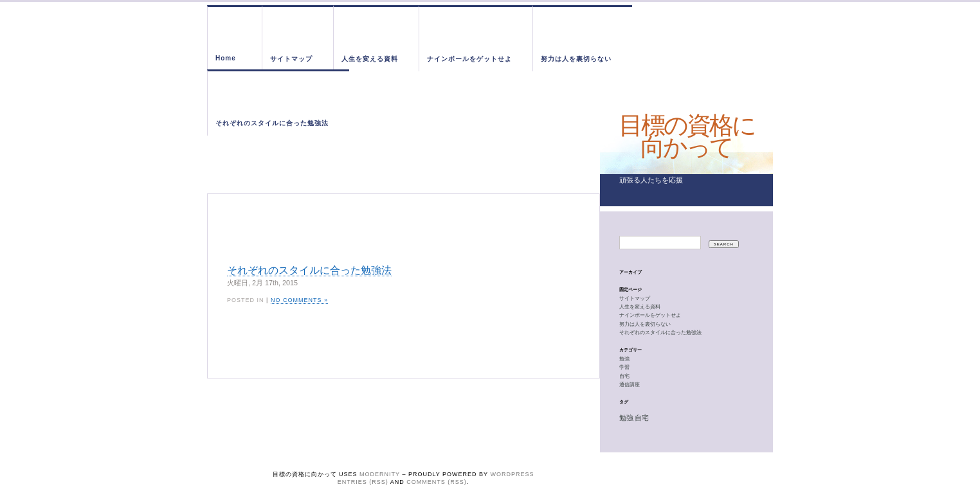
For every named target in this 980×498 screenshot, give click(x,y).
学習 (624, 367)
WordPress (512, 474)
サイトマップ (291, 59)
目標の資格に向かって (687, 136)
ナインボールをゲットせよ (469, 59)
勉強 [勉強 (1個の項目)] (626, 418)
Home (226, 58)
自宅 (624, 376)
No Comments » (299, 300)
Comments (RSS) (437, 482)
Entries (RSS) (363, 482)
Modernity (380, 474)
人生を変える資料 (370, 59)
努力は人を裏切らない (576, 59)
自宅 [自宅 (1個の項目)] (642, 418)
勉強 (624, 359)
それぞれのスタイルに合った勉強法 (272, 123)
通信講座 (630, 385)
